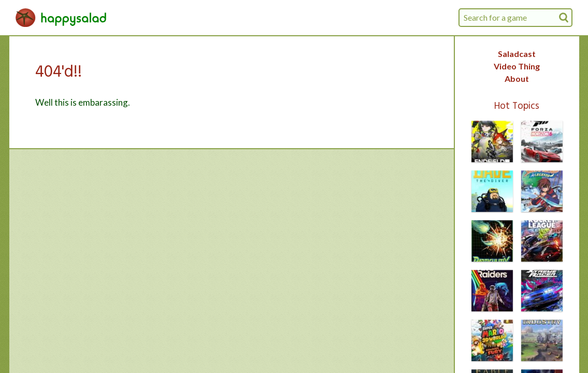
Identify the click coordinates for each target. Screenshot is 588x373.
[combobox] (515, 18)
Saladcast (517, 54)
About (517, 78)
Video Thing (517, 66)
